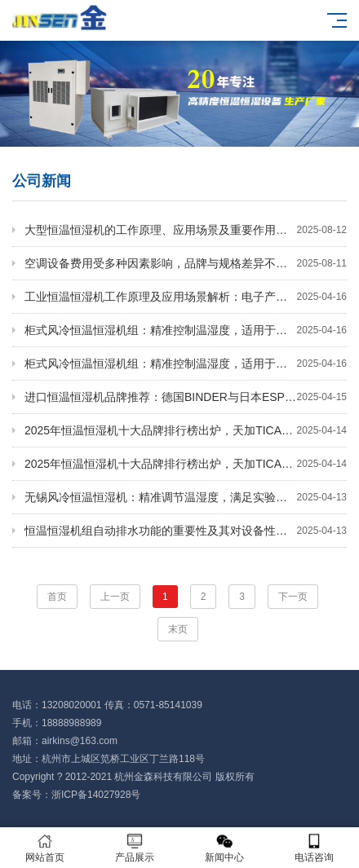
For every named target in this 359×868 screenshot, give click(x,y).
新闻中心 (224, 848)
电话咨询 (314, 848)
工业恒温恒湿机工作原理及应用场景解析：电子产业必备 (186, 297)
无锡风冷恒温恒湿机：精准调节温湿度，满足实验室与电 (186, 497)
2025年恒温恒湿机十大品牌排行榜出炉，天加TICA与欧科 (186, 430)
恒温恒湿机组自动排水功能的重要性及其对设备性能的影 (186, 531)
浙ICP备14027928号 (96, 795)
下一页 (293, 597)
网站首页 (45, 848)
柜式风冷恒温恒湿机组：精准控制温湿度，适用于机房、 (186, 330)
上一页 (115, 597)
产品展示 (135, 848)
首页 (57, 597)
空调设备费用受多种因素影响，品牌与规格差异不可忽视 (186, 263)
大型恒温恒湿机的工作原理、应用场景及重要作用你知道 (186, 230)
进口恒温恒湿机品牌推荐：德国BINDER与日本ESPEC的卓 (186, 397)
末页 (178, 629)
